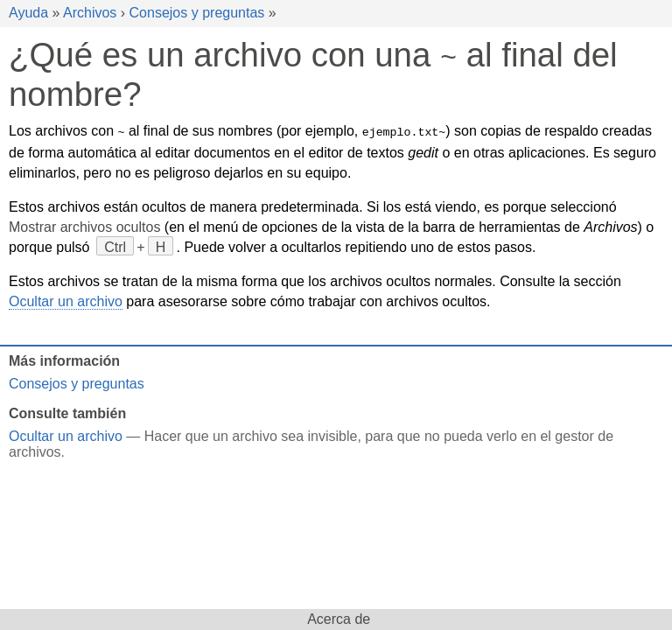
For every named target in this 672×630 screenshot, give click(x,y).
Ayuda (28, 13)
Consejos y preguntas (197, 13)
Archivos (90, 13)
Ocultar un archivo (66, 300)
